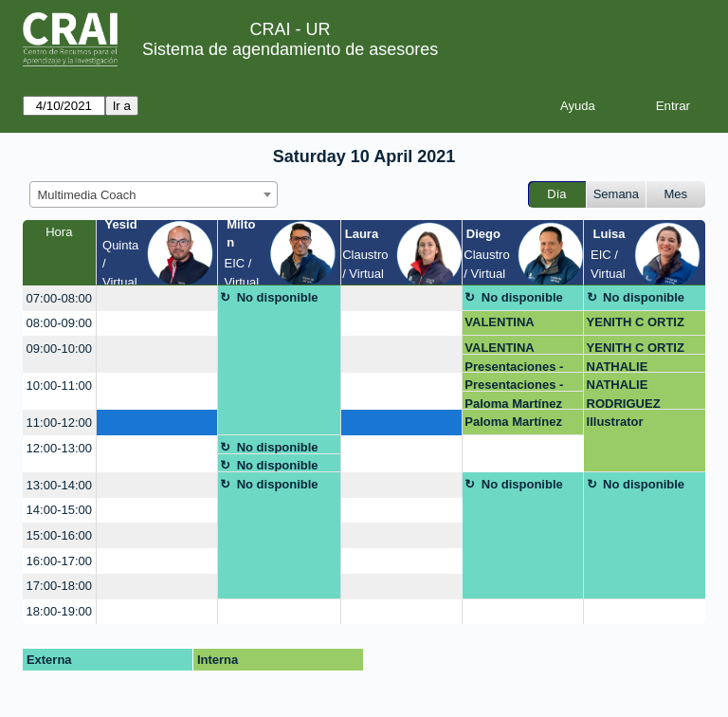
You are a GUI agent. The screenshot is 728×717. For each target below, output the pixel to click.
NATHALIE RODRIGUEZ (624, 367)
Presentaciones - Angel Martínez (514, 367)
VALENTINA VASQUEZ (499, 325)
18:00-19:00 (59, 611)
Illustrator (615, 422)
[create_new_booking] (157, 298)
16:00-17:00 (59, 561)
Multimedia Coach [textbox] (87, 195)
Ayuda (578, 106)
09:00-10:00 (59, 349)
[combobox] (154, 194)
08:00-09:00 (59, 323)
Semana (616, 194)
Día (556, 194)
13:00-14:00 (59, 485)
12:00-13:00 (59, 448)
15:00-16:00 (59, 535)
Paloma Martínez (513, 404)
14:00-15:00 (59, 510)
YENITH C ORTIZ (636, 322)
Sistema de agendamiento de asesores (290, 49)
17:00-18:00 (59, 586)
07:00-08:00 (59, 298)
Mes (676, 194)
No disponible (278, 297)
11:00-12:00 (59, 423)
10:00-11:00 (59, 386)
